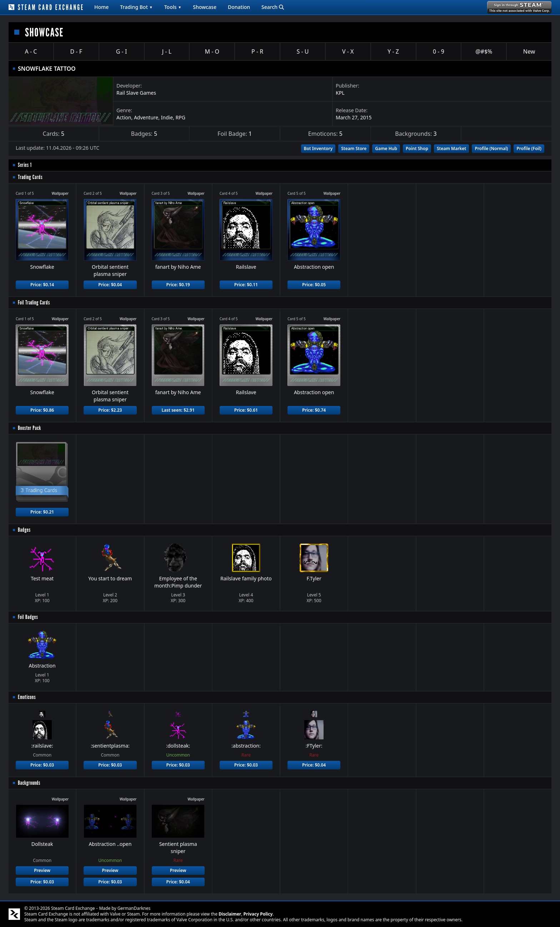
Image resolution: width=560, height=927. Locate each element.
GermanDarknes (134, 908)
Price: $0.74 (314, 410)
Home (101, 7)
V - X (348, 51)
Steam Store (354, 148)
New (529, 51)
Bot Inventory (318, 148)
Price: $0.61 (246, 410)
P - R (257, 51)
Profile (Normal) (491, 148)
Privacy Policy (258, 914)
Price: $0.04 (110, 285)
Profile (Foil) (529, 148)
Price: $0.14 (42, 285)
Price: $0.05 (314, 285)
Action (124, 117)
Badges (24, 530)
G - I (122, 51)
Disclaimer (230, 914)
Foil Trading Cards (34, 303)
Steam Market (451, 148)
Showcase (205, 7)
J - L (167, 51)
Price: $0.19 (178, 285)
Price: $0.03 (42, 765)
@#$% (484, 51)
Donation (239, 7)
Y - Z (393, 51)
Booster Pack (29, 428)
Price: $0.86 (42, 410)
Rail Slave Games (136, 93)
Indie (167, 117)
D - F (76, 51)
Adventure (146, 117)
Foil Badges (28, 617)
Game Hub (386, 148)
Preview (42, 870)
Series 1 (25, 165)
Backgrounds (29, 783)
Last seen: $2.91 (178, 410)
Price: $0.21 (42, 512)
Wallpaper (60, 193)
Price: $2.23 (110, 410)
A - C (31, 51)
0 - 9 (439, 51)
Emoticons (27, 697)
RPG (181, 117)
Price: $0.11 (246, 285)
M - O (212, 51)
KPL (340, 93)
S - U (302, 51)
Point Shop (417, 148)
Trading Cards (30, 177)
